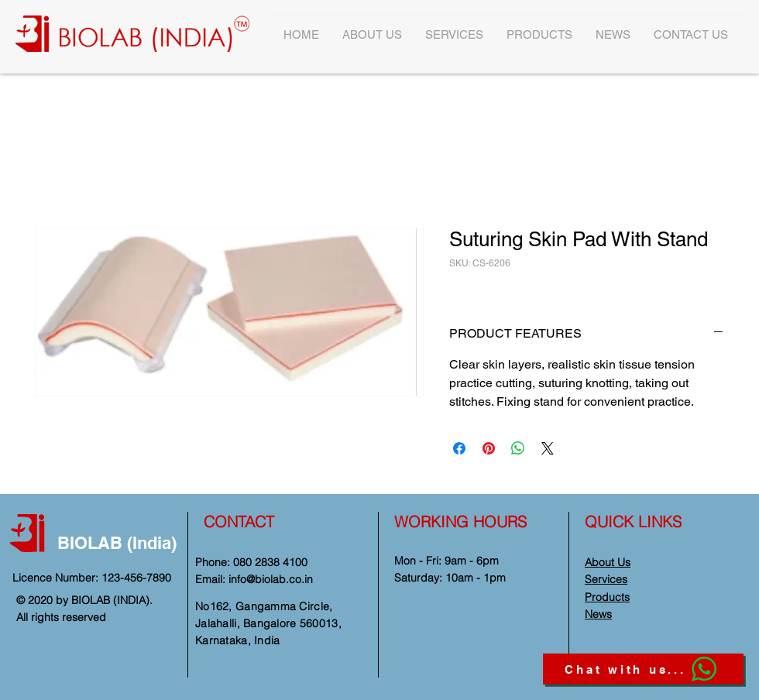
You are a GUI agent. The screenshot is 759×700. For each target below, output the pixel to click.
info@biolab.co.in (271, 579)
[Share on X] (548, 448)
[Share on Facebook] (459, 448)
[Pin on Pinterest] (489, 448)
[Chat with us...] (643, 669)
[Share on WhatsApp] (518, 448)
